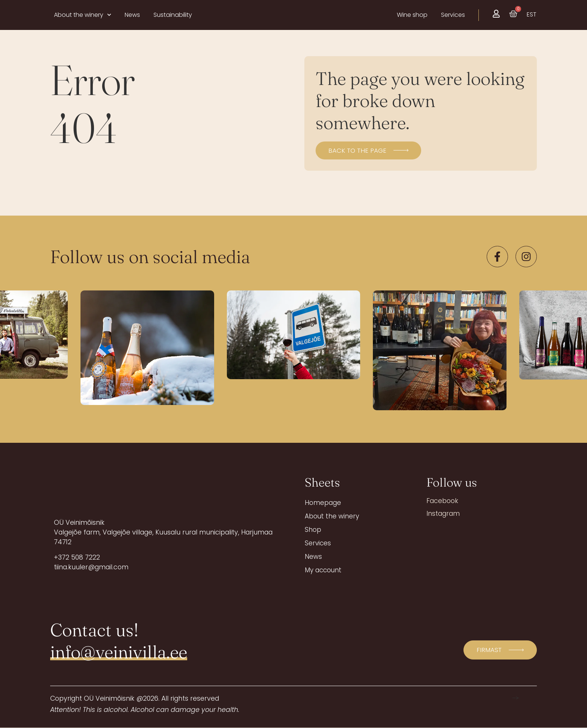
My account (324, 570)
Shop (313, 530)
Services (318, 543)
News (132, 15)
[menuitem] (532, 14)
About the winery (83, 15)
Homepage (323, 503)
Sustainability (173, 15)
